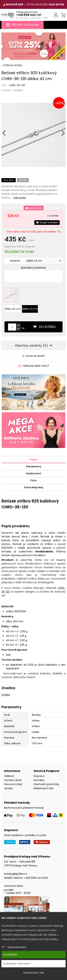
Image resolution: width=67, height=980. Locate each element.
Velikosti (9, 776)
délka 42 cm (30, 309)
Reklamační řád (43, 788)
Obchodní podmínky (46, 784)
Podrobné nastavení (17, 964)
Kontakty (39, 780)
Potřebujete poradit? (27, 12)
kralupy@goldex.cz (16, 874)
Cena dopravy (33, 487)
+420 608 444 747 (29, 15)
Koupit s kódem (47, 222)
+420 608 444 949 (36, 878)
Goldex (18, 90)
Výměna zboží (13, 780)
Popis (33, 460)
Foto (33, 480)
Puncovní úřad (13, 784)
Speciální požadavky (33, 268)
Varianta (15, 261)
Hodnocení (34, 473)
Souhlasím (10, 955)
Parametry (34, 466)
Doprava (39, 776)
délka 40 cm (13, 309)
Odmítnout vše (33, 973)
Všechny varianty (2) (33, 345)
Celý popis (20, 198)
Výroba (8, 788)
